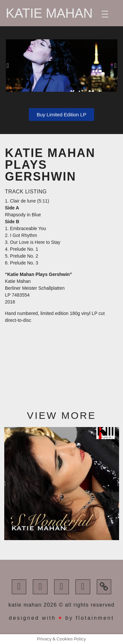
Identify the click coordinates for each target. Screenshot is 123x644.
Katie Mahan (49, 13)
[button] (8, 66)
